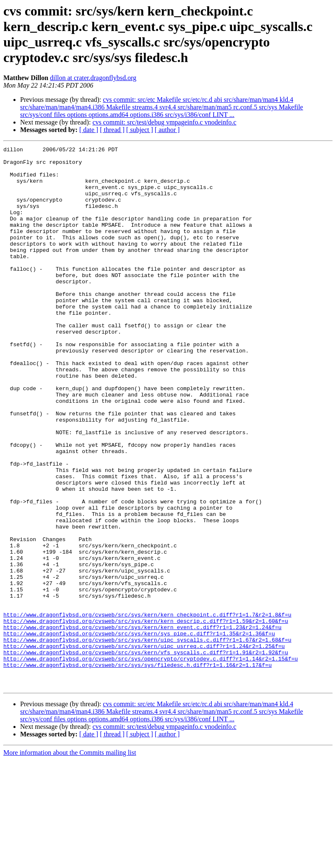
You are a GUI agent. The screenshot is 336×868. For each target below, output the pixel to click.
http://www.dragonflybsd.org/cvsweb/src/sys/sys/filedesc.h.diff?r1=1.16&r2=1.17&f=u (138, 769)
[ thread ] (112, 130)
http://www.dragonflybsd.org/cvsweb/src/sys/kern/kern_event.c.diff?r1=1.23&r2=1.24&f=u (142, 724)
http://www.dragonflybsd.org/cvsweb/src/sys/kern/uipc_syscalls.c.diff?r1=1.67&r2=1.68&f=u (147, 739)
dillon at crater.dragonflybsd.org (93, 78)
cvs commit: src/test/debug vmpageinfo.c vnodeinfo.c (164, 122)
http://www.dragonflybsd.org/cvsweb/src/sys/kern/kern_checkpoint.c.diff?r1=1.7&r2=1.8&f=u (147, 709)
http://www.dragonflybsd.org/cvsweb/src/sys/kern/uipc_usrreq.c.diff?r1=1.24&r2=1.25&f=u (144, 746)
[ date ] (89, 130)
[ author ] (167, 130)
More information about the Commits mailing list (70, 861)
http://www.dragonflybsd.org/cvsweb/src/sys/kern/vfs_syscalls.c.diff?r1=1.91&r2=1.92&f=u (146, 754)
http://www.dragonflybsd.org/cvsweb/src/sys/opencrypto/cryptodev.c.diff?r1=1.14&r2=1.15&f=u (151, 762)
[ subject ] (140, 130)
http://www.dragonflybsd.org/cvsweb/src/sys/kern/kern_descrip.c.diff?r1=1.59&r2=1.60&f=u (146, 716)
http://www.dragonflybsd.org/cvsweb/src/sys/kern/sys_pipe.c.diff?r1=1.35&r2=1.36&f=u (139, 731)
